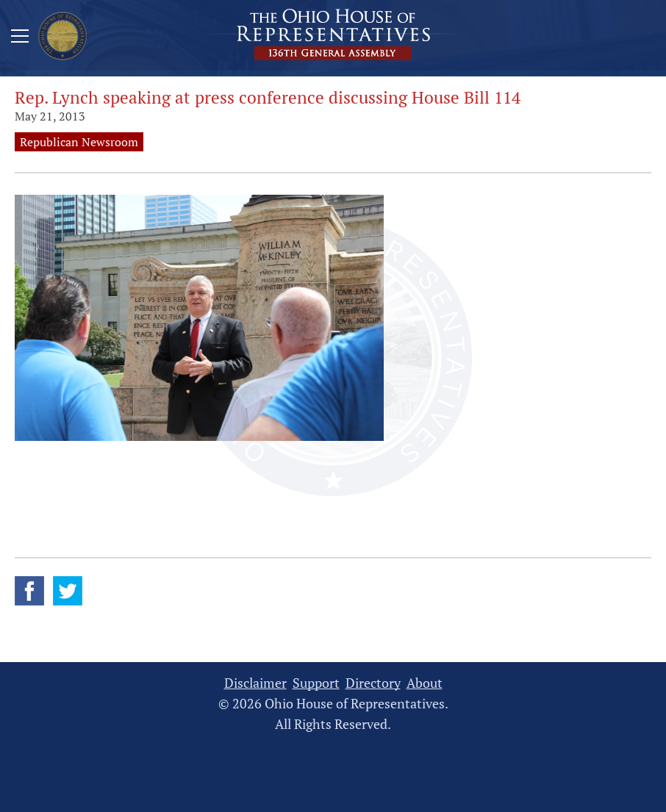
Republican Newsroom (79, 142)
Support (316, 683)
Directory (373, 683)
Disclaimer (255, 683)
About (425, 683)
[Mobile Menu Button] (20, 38)
